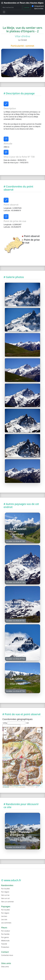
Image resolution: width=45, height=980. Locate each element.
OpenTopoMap (36, 785)
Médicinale (5, 941)
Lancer (27, 7)
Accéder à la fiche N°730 (16, 582)
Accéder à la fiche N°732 (16, 659)
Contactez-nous (7, 955)
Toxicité (4, 944)
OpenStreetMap (18, 785)
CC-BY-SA (6, 787)
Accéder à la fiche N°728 (16, 541)
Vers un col (5, 898)
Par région (5, 892)
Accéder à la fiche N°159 (16, 847)
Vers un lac (5, 895)
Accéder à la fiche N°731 (16, 621)
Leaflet (5, 785)
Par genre (5, 937)
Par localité (5, 889)
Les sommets (6, 923)
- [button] (5, 733)
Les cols (4, 919)
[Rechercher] (12, 7)
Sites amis (5, 967)
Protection (5, 947)
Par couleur (6, 931)
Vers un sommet (7, 902)
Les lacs (4, 916)
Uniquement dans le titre (39, 7)
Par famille (5, 934)
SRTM (24, 785)
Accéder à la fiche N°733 (16, 691)
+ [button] (5, 730)
